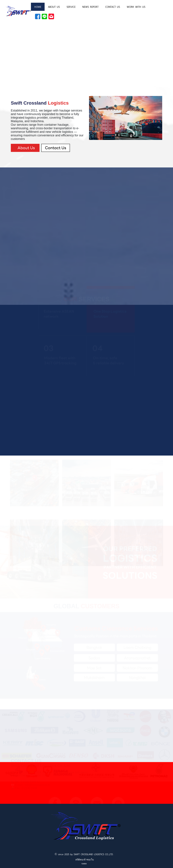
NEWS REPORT (90, 7)
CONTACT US (113, 7)
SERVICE (71, 7)
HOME (38, 7)
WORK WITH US (136, 7)
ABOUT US (54, 7)
